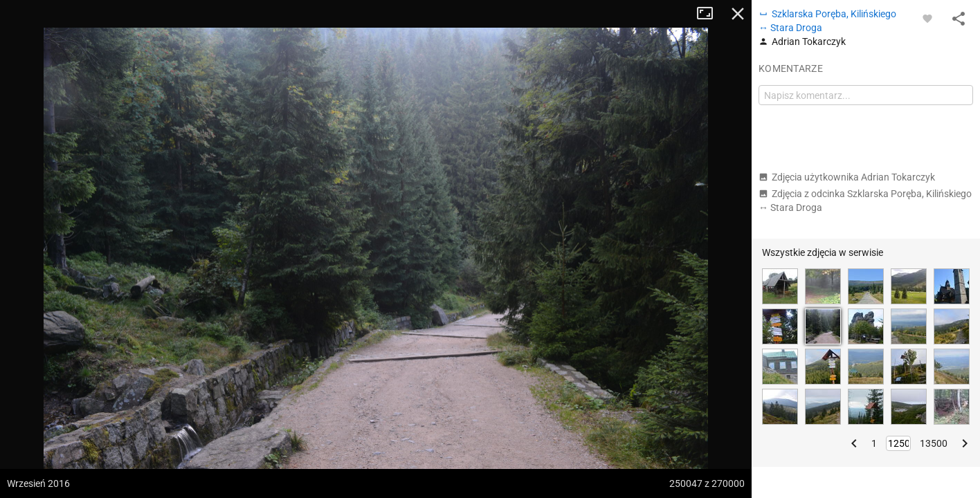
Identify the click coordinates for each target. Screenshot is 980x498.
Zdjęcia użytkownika (847, 177)
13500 (934, 443)
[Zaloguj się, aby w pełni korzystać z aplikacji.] (927, 18)
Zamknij (738, 14)
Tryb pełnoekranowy (710, 14)
